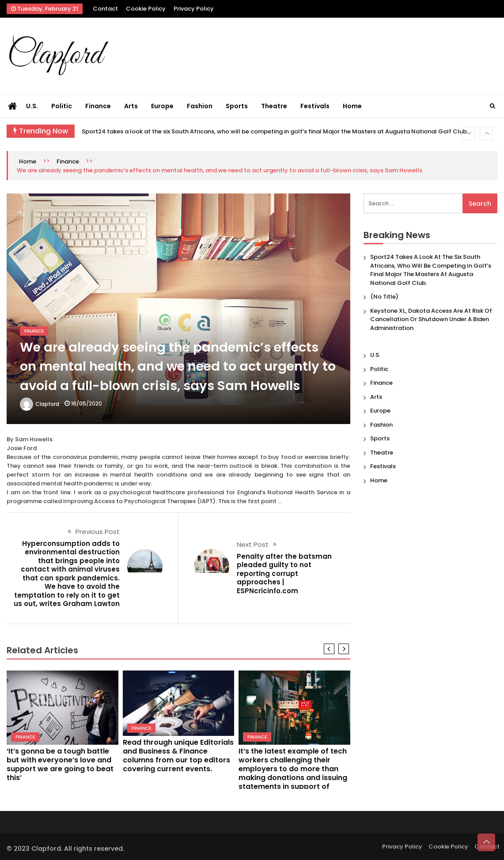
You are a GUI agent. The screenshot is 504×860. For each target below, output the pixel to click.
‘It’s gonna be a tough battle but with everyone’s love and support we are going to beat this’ (60, 764)
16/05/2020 (87, 403)
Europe (162, 106)
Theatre (274, 106)
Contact (105, 9)
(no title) (384, 297)
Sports (237, 106)
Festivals (315, 106)
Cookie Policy (146, 9)
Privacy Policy (194, 9)
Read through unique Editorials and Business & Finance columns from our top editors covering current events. (178, 756)
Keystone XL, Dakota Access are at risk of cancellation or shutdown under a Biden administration (431, 319)
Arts (131, 106)
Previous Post (98, 532)
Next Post (253, 544)
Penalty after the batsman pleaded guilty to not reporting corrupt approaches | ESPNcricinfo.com (284, 574)
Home (352, 106)
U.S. (32, 106)
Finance (98, 106)
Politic (62, 106)
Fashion (200, 106)
